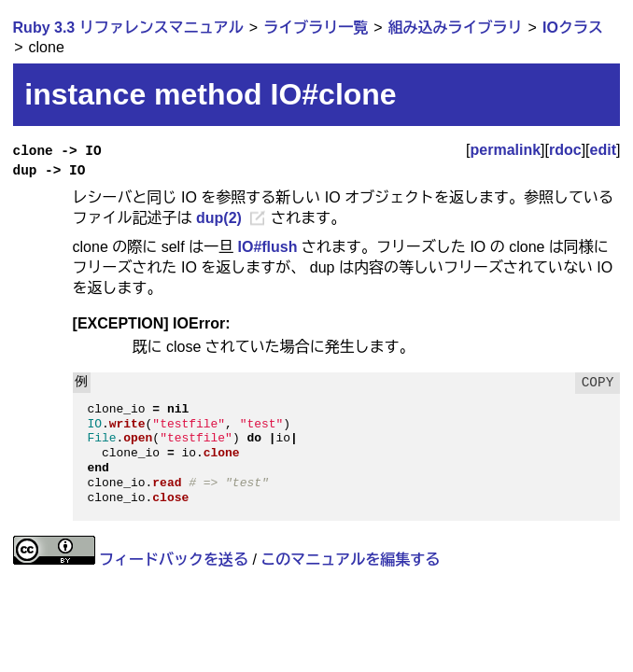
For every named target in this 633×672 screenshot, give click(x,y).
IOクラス (573, 28)
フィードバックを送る (174, 560)
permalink (506, 150)
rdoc (565, 150)
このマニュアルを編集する (350, 560)
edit (603, 150)
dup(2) (219, 218)
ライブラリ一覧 (316, 28)
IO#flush (267, 247)
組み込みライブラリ (456, 28)
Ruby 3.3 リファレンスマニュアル (128, 28)
